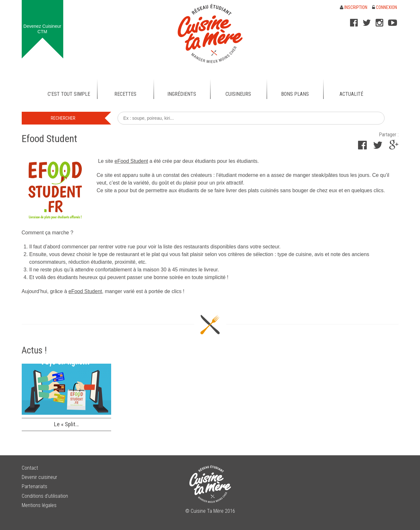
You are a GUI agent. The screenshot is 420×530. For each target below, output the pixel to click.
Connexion (385, 7)
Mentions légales (39, 505)
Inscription (354, 7)
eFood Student (131, 161)
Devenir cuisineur (39, 477)
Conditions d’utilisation (45, 496)
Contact (30, 468)
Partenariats (34, 486)
